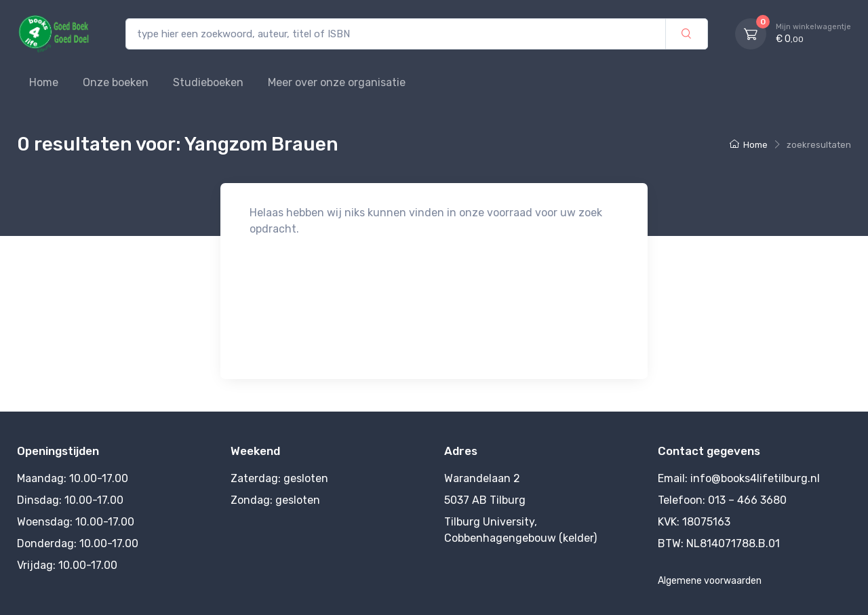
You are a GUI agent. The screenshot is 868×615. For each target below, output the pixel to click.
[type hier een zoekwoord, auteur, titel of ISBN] (396, 34)
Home (44, 82)
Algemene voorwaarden (710, 581)
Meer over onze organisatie (337, 82)
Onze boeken (116, 82)
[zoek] (687, 34)
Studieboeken (208, 82)
